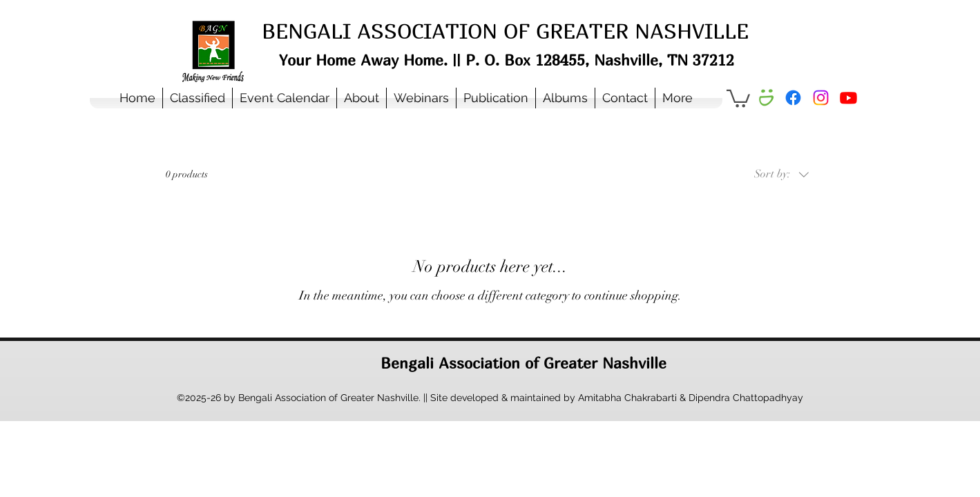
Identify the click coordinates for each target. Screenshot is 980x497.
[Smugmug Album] (766, 98)
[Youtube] (848, 98)
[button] (362, 98)
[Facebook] (793, 98)
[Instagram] (821, 98)
